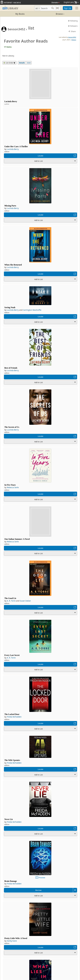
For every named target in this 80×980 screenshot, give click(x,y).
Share (72, 31)
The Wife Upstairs (12, 760)
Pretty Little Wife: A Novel (16, 938)
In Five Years (10, 485)
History (74, 40)
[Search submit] (53, 8)
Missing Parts (10, 206)
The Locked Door (12, 714)
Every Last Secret (12, 655)
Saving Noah (10, 307)
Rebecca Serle (13, 487)
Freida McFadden (14, 717)
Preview (42, 878)
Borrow (38, 890)
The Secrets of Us (12, 427)
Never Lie (9, 819)
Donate (55, 2)
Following (73, 21)
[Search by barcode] (57, 8)
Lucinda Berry (11, 101)
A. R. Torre (11, 601)
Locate (40, 156)
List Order (8, 63)
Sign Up (68, 8)
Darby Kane (12, 941)
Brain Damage (11, 881)
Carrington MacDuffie (32, 310)
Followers (73, 26)
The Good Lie (10, 598)
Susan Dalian (25, 601)
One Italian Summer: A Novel (17, 539)
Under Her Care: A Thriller (16, 146)
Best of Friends (11, 368)
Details (22, 63)
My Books (20, 14)
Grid (29, 63)
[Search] (45, 8)
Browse (52, 14)
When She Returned (13, 265)
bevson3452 (16, 29)
